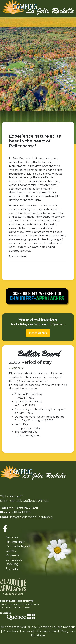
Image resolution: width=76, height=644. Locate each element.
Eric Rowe (38, 635)
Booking (12, 564)
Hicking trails (15, 542)
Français (12, 568)
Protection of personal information (27, 631)
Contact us (14, 560)
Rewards (12, 555)
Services (12, 537)
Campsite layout (18, 546)
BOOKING (38, 333)
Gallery (11, 551)
